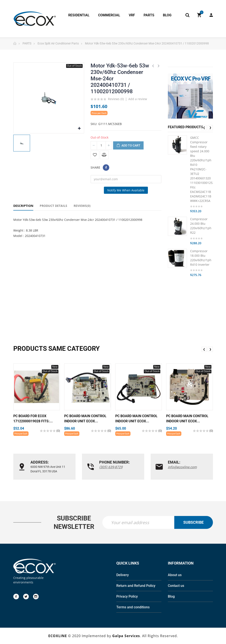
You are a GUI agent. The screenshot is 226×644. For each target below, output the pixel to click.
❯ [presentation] (210, 127)
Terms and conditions (133, 607)
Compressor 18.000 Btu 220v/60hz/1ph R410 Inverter (201, 258)
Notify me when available (126, 190)
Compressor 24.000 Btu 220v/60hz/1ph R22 (201, 226)
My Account (211, 15)
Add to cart (128, 146)
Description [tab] (23, 206)
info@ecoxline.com (182, 467)
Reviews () (116, 99)
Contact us (176, 586)
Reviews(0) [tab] (82, 206)
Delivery (123, 575)
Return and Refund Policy (136, 586)
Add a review (138, 99)
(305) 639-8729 (111, 467)
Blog (171, 596)
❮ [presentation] (204, 127)
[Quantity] (101, 145)
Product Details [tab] (53, 206)
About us (175, 575)
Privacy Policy (127, 596)
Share (106, 168)
